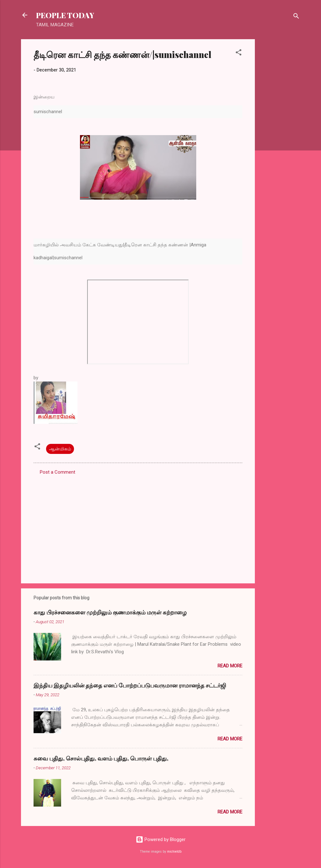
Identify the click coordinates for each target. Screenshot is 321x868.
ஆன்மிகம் (60, 449)
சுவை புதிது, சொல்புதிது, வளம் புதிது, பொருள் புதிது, (101, 758)
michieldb (174, 852)
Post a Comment (58, 472)
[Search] (296, 17)
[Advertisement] (280, 133)
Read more (230, 666)
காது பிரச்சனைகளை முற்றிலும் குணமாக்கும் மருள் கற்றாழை (110, 612)
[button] (239, 53)
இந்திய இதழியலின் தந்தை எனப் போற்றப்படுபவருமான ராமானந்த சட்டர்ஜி (130, 685)
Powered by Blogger (161, 839)
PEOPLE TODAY (65, 15)
